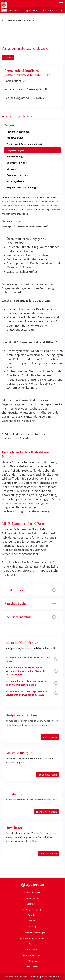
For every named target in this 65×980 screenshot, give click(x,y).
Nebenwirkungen (16, 156)
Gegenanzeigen (15, 150)
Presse (32, 944)
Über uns (33, 961)
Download (33, 915)
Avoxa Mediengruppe (32, 955)
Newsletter (33, 967)
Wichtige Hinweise (17, 163)
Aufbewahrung (15, 138)
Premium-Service (32, 892)
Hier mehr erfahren (46, 812)
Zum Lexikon (50, 737)
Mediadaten (32, 950)
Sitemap (33, 926)
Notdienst (15, 10)
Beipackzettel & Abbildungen (23, 187)
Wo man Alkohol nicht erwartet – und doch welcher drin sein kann (26, 683)
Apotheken (32, 10)
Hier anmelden (49, 853)
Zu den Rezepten (48, 775)
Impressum (32, 898)
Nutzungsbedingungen (33, 909)
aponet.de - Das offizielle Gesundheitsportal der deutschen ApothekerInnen (21, 4)
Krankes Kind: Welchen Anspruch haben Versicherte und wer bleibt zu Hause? (27, 693)
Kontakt (32, 921)
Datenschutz (33, 904)
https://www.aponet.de (32, 885)
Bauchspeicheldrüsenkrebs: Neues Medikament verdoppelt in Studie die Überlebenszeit (26, 671)
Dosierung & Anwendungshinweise (26, 144)
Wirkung (11, 169)
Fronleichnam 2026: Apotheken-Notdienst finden (29, 659)
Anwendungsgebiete (18, 132)
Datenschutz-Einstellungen (33, 933)
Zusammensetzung (17, 175)
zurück (8, 57)
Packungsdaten (15, 181)
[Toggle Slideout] (61, 4)
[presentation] (61, 10)
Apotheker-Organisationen (33, 938)
